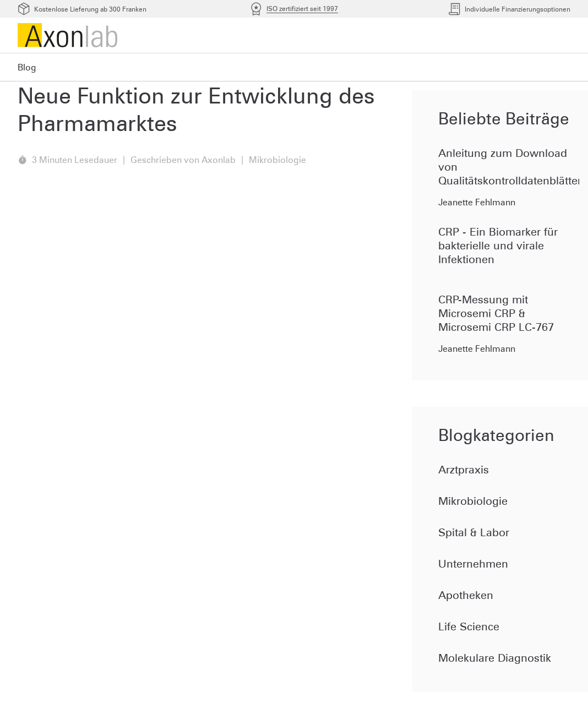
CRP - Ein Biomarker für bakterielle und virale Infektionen (498, 246)
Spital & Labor (474, 532)
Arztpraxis (464, 470)
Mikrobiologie (473, 501)
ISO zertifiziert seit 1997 (302, 9)
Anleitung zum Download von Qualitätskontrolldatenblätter (509, 167)
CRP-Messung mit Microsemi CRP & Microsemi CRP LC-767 (496, 313)
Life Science (469, 626)
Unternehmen (473, 564)
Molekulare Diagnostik (495, 658)
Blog (27, 67)
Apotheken (466, 595)
